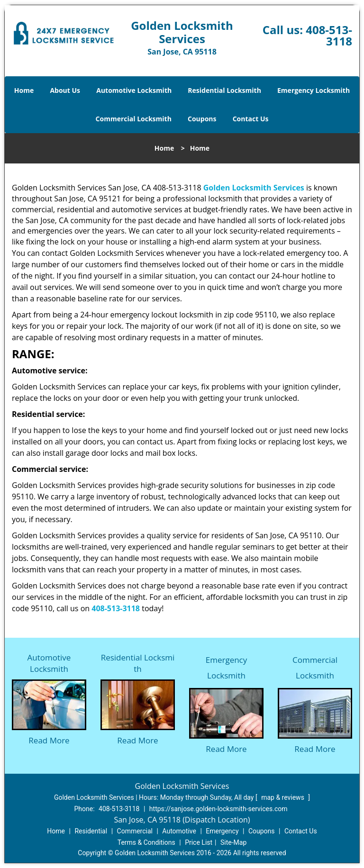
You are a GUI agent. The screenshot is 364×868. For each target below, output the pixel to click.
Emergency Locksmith (314, 90)
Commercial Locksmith (134, 119)
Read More (49, 740)
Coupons (202, 119)
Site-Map (233, 842)
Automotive (179, 831)
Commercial (135, 831)
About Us (65, 90)
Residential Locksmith (224, 90)
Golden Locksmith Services (254, 188)
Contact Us (251, 119)
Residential (91, 831)
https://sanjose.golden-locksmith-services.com (218, 809)
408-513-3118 (329, 35)
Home (24, 90)
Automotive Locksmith (134, 90)
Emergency (222, 831)
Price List (199, 842)
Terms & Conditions (146, 842)
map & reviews (283, 797)
